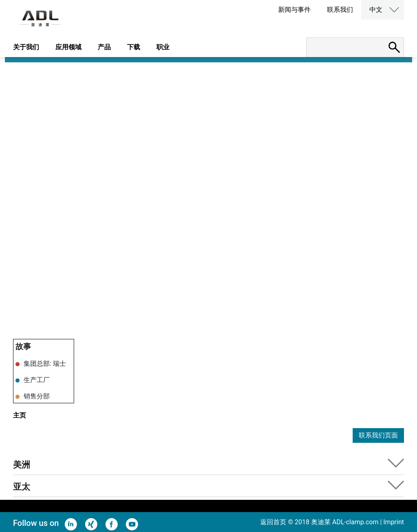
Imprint (394, 522)
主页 (20, 415)
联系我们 (340, 10)
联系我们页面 (378, 435)
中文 (376, 10)
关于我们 (26, 47)
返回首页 (273, 522)
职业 (163, 47)
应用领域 (68, 47)
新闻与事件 (294, 10)
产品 (104, 47)
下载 (134, 47)
